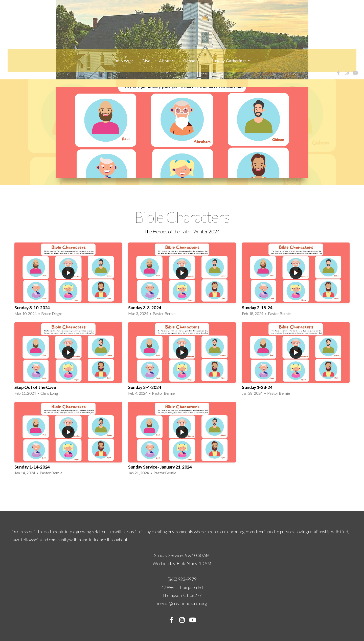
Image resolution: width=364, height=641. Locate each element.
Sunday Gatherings (231, 61)
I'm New (123, 61)
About (167, 61)
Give (146, 61)
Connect (193, 61)
